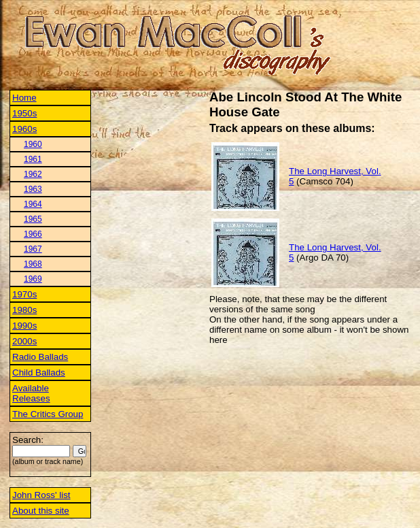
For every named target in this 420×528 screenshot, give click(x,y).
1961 (33, 159)
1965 (33, 219)
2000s (24, 341)
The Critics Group (48, 414)
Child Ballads (39, 373)
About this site (41, 511)
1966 (33, 234)
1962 (33, 174)
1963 (33, 189)
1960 (33, 144)
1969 (33, 279)
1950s (24, 113)
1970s (24, 294)
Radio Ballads (40, 357)
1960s (24, 129)
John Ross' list (41, 495)
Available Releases (31, 393)
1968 (33, 264)
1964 (33, 204)
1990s (24, 326)
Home (24, 98)
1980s (24, 310)
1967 (33, 249)
